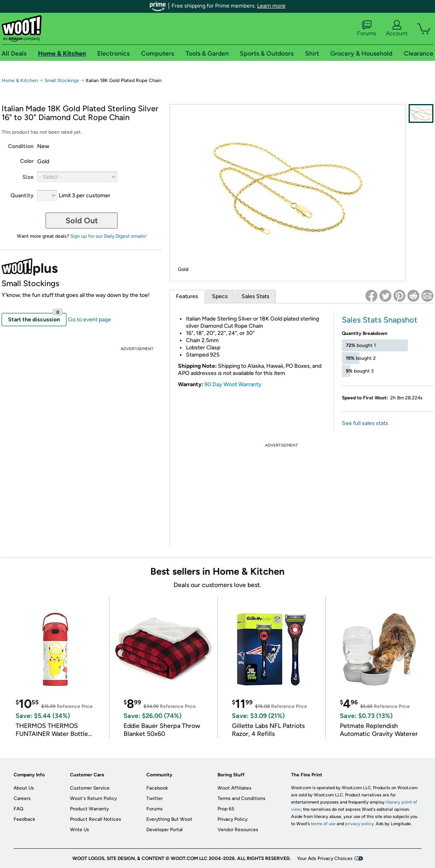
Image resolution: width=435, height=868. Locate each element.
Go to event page (90, 320)
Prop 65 (226, 809)
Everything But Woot (169, 819)
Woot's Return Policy (93, 798)
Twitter (155, 798)
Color (27, 161)
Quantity (22, 195)
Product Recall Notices (96, 819)
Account (397, 28)
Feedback (24, 819)
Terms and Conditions (241, 798)
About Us (24, 788)
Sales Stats (255, 296)
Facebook (157, 788)
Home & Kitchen (20, 80)
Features (187, 296)
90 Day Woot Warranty (233, 384)
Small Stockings (62, 80)
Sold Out (82, 221)
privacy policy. (360, 824)
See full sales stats (365, 423)
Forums (367, 28)
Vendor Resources (238, 830)
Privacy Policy (232, 819)
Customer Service (90, 788)
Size (28, 177)
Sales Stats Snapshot (380, 320)
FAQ (18, 809)
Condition (21, 146)
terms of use (323, 824)
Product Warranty (89, 809)
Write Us (80, 830)
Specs (220, 296)
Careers (22, 798)
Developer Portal (165, 830)
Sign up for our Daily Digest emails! (109, 236)
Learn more (271, 6)
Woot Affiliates (234, 788)
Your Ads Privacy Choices (325, 858)
